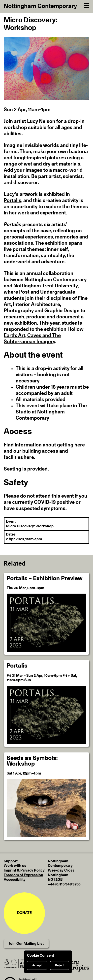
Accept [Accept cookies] (37, 965)
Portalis (13, 201)
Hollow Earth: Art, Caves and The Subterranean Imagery (44, 336)
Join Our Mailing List (26, 944)
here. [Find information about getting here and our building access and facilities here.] (29, 457)
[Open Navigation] (87, 5)
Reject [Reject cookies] (59, 965)
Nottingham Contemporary (40, 6)
